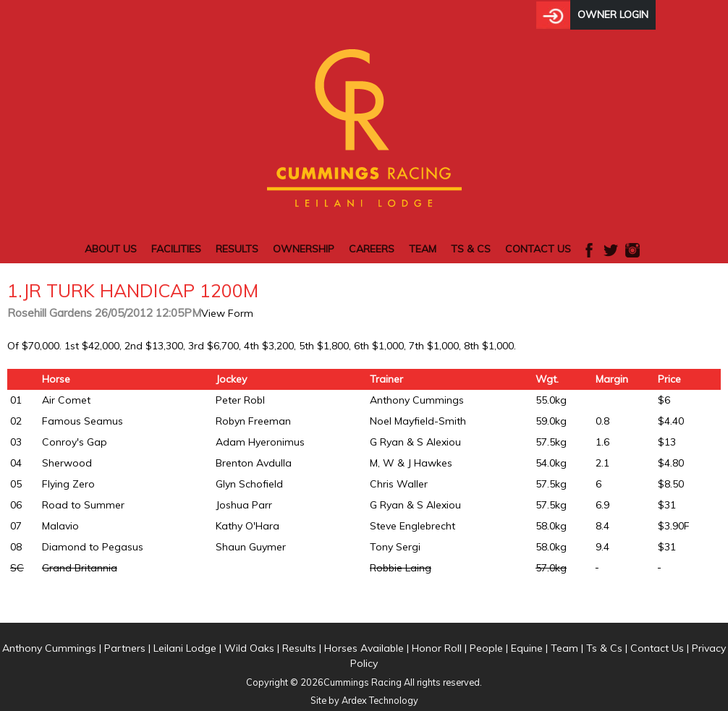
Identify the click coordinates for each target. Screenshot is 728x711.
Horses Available (364, 648)
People (486, 648)
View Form (227, 313)
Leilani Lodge (185, 648)
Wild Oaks (249, 648)
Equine (527, 648)
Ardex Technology (380, 700)
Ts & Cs (471, 249)
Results (237, 249)
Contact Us (538, 249)
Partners (125, 648)
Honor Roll (437, 648)
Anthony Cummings (49, 648)
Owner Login (613, 14)
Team (423, 249)
